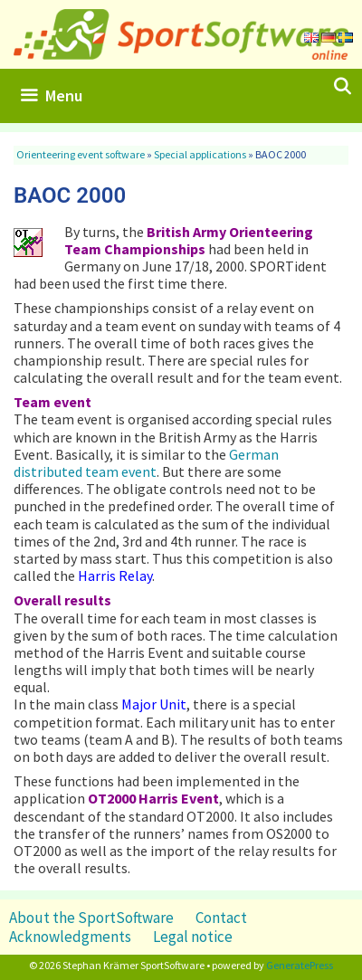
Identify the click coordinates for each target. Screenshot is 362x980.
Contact (221, 918)
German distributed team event (146, 463)
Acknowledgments (70, 937)
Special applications (200, 154)
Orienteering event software (81, 154)
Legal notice (193, 937)
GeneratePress (300, 965)
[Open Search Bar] (343, 87)
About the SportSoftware (91, 918)
